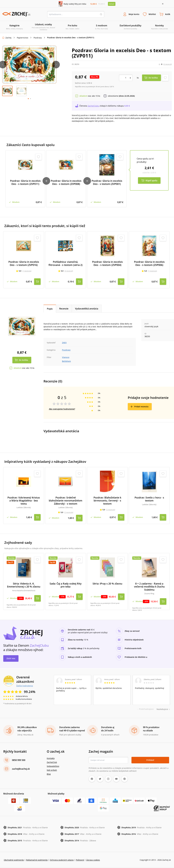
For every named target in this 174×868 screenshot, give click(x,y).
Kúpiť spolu (151, 180)
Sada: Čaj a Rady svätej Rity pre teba (66, 585)
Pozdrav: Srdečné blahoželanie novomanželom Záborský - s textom (66, 501)
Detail (112, 4)
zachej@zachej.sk (21, 769)
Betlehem (66, 361)
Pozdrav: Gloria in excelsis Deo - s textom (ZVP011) (25, 182)
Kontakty (51, 758)
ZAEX (64, 343)
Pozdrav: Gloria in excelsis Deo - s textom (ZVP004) (107, 263)
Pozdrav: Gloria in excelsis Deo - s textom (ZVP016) (24, 263)
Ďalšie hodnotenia (25, 686)
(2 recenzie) (69, 512)
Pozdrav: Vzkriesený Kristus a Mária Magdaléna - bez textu (24, 501)
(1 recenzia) (27, 271)
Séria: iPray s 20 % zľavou (107, 584)
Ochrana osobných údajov (62, 860)
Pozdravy (38, 38)
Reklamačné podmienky (37, 860)
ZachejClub (52, 762)
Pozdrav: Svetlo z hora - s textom (149, 499)
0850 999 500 (19, 760)
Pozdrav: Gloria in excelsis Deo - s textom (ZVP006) (149, 263)
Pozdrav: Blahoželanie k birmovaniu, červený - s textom (107, 501)
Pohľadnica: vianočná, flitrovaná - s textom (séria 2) (66, 263)
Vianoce (66, 357)
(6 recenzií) (69, 271)
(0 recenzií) (168, 64)
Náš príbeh (52, 770)
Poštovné (80, 860)
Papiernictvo (22, 38)
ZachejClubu (93, 106)
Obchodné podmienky (14, 860)
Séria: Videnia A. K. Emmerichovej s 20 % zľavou (24, 585)
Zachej (8, 38)
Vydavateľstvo (53, 766)
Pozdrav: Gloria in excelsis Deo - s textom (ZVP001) (107, 182)
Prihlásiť (150, 760)
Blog (49, 774)
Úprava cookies (93, 860)
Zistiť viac (11, 658)
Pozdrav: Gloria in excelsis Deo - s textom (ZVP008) (66, 182)
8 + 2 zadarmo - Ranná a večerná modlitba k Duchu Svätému (149, 587)
